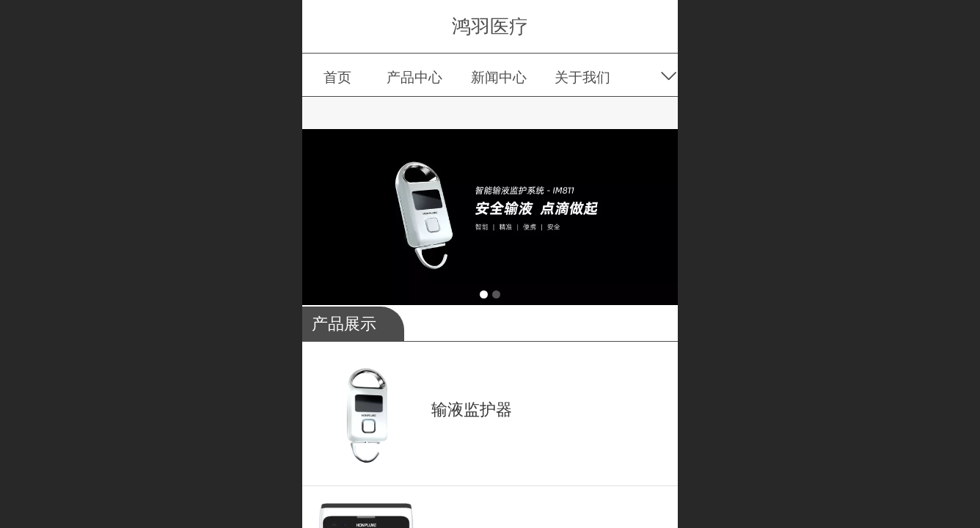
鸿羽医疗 (490, 26)
